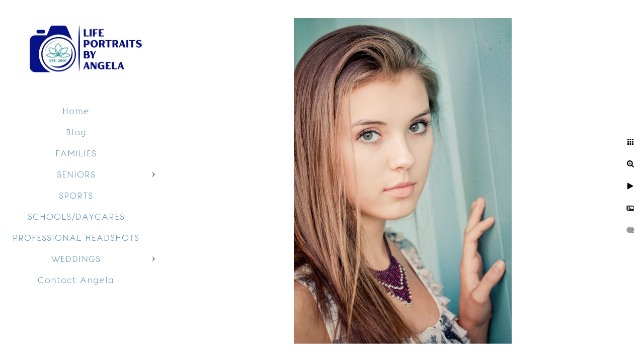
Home (76, 111)
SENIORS (76, 174)
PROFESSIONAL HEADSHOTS (76, 238)
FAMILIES (76, 153)
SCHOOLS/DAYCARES (76, 217)
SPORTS (76, 196)
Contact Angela (76, 280)
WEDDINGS (76, 259)
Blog (76, 132)
